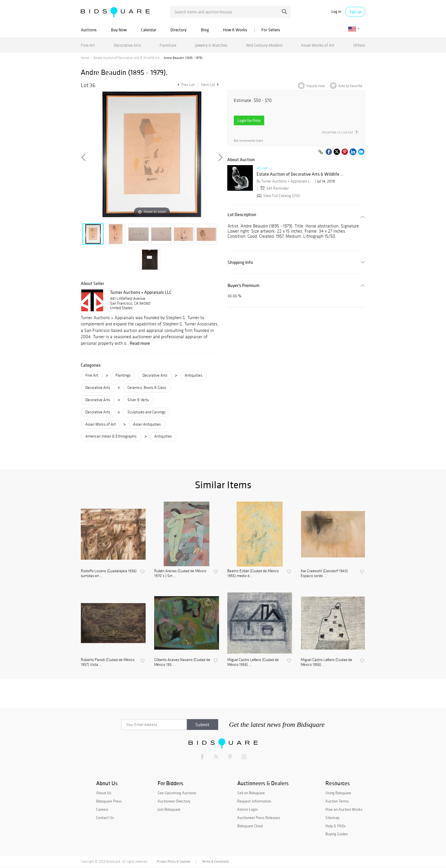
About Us (104, 793)
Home (85, 58)
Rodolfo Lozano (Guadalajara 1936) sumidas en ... (109, 573)
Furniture (168, 45)
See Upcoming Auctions (177, 793)
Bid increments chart (248, 141)
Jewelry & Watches (211, 45)
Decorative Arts (127, 45)
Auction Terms (337, 801)
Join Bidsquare (169, 809)
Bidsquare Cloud (250, 826)
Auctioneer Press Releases (259, 818)
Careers (102, 809)
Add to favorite (350, 86)
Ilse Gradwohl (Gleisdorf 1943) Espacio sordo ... (324, 573)
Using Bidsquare (338, 793)
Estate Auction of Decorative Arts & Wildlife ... (300, 174)
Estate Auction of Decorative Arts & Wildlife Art (126, 58)
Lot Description (242, 215)
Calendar (148, 30)
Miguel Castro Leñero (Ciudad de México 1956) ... (253, 662)
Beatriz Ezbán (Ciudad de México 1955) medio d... (253, 573)
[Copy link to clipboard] (321, 152)
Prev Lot (185, 85)
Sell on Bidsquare (251, 793)
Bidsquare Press (109, 801)
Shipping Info (240, 262)
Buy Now (119, 30)
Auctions (89, 30)
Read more (140, 343)
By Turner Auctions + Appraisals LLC (285, 181)
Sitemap (332, 818)
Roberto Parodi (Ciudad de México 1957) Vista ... (108, 662)
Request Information (254, 801)
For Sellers (271, 30)
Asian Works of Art (318, 45)
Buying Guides (337, 834)
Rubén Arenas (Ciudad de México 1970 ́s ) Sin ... (180, 573)
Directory (178, 30)
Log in (336, 12)
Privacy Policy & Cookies (174, 861)
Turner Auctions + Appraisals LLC (141, 292)
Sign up (355, 12)
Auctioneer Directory (174, 801)
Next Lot (210, 85)
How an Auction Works (344, 809)
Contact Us (105, 818)
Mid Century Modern (264, 45)
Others (359, 45)
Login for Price (249, 120)
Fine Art (88, 45)
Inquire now (316, 86)
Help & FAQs (335, 826)
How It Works (235, 30)
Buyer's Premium (243, 285)
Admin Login (247, 809)
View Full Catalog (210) (278, 196)
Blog (205, 30)
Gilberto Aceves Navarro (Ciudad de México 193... (182, 662)
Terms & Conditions (215, 861)
